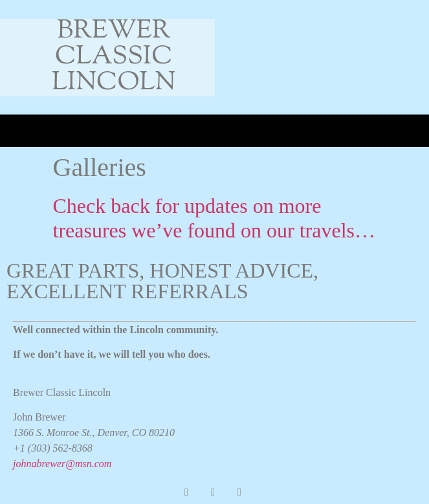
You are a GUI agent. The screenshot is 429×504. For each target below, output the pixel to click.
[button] (17, 131)
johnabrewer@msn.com (62, 464)
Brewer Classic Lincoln (114, 57)
